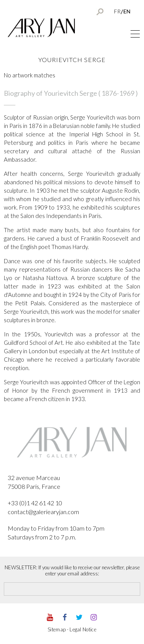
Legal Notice (83, 629)
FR (117, 11)
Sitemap (57, 629)
